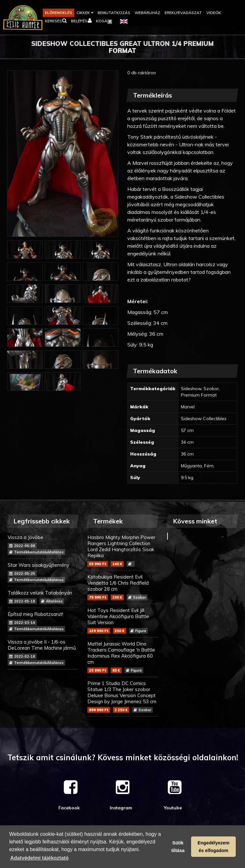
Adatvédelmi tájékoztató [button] (39, 858)
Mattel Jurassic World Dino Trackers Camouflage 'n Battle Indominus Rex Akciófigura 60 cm (122, 657)
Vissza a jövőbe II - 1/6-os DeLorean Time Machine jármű (43, 652)
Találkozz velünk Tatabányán (43, 597)
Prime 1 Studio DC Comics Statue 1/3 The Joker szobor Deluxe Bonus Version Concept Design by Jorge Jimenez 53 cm (122, 697)
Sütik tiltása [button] (178, 847)
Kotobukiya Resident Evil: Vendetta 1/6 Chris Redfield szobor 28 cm (122, 587)
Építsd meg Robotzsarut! (43, 621)
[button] (85, 13)
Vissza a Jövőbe (43, 545)
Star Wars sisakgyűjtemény (43, 572)
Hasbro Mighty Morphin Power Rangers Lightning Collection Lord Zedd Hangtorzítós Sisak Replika (122, 551)
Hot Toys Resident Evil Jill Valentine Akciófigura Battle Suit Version (122, 620)
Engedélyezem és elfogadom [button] (213, 847)
